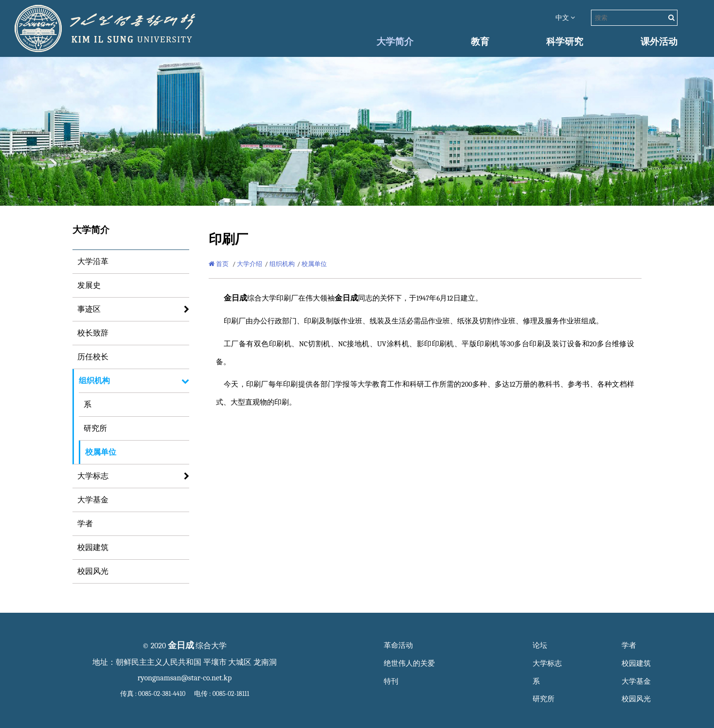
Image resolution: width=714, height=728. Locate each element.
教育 (480, 42)
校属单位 (101, 452)
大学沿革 (93, 262)
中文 (565, 18)
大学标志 (93, 476)
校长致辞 (93, 333)
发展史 (89, 285)
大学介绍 (250, 264)
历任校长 (93, 357)
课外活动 (659, 42)
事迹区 (89, 309)
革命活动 (398, 646)
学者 (85, 524)
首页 (219, 264)
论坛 (540, 646)
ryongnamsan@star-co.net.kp (185, 678)
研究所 (95, 428)
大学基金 (93, 500)
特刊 (391, 682)
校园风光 (93, 571)
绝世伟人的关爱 (409, 664)
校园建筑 (93, 548)
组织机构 (94, 381)
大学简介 (395, 42)
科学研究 (565, 42)
